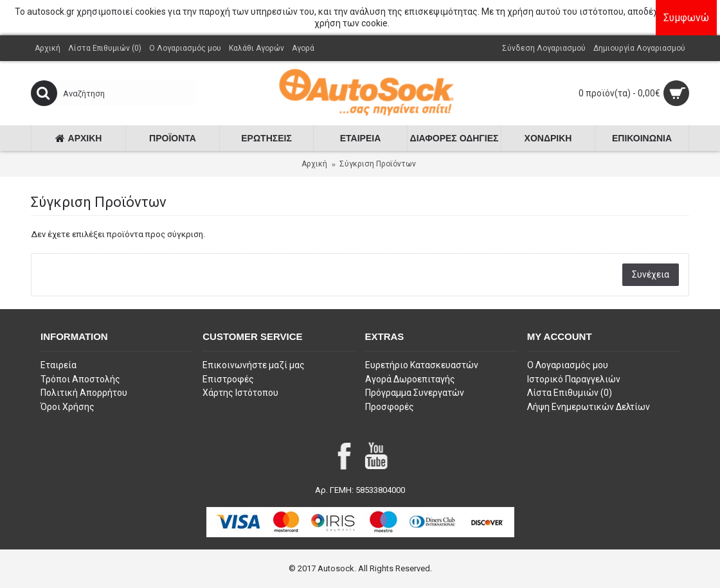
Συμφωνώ (689, 18)
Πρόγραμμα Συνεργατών (415, 393)
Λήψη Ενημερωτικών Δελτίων (589, 407)
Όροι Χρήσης (67, 407)
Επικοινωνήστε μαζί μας (254, 365)
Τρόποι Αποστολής (80, 379)
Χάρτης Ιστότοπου (240, 393)
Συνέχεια (651, 274)
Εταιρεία (59, 365)
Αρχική (314, 164)
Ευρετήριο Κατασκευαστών (422, 365)
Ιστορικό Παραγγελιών (574, 379)
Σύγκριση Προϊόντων (378, 164)
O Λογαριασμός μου (568, 365)
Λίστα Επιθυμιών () (570, 393)
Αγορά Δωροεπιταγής (410, 379)
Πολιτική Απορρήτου (84, 393)
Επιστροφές (228, 379)
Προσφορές (390, 407)
